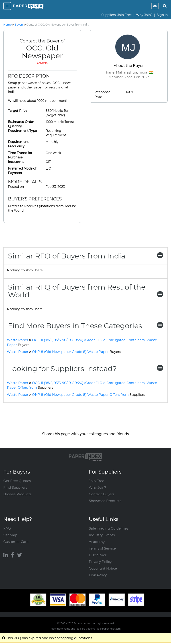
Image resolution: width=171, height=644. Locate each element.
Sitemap (10, 535)
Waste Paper (18, 340)
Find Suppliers (15, 487)
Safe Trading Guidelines (109, 528)
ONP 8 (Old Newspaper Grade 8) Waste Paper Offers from (89, 395)
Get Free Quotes (17, 481)
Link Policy (98, 575)
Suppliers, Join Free (116, 15)
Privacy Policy (100, 562)
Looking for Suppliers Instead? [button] (85, 369)
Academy (97, 542)
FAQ (7, 528)
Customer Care (16, 542)
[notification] (155, 6)
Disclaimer (98, 555)
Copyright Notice (103, 568)
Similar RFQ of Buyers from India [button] (85, 256)
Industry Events (102, 535)
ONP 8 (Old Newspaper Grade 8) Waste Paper (76, 352)
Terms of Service (102, 548)
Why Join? (144, 15)
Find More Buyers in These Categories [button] (85, 326)
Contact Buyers (102, 494)
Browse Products (17, 494)
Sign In (162, 15)
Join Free (97, 481)
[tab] (85, 256)
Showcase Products (105, 501)
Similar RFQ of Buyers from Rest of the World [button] (85, 291)
